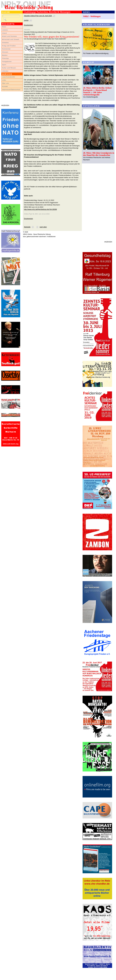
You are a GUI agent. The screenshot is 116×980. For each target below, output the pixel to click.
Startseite (27, 227)
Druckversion (28, 25)
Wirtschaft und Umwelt (11, 39)
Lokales (5, 30)
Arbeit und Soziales (9, 36)
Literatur (5, 71)
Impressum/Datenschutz (11, 90)
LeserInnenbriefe (8, 77)
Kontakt (5, 86)
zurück (26, 20)
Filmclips (5, 58)
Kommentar (6, 49)
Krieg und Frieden (9, 46)
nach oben (43, 227)
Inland (4, 33)
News (4, 27)
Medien (5, 55)
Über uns (5, 83)
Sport (4, 65)
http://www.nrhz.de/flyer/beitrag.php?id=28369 (40, 209)
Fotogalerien (7, 62)
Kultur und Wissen (9, 68)
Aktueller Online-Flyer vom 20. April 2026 (38, 16)
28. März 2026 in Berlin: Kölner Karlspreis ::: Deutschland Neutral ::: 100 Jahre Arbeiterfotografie (97, 91)
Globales (5, 43)
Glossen (5, 52)
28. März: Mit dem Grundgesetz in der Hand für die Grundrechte (99, 154)
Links (4, 80)
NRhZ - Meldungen (92, 16)
